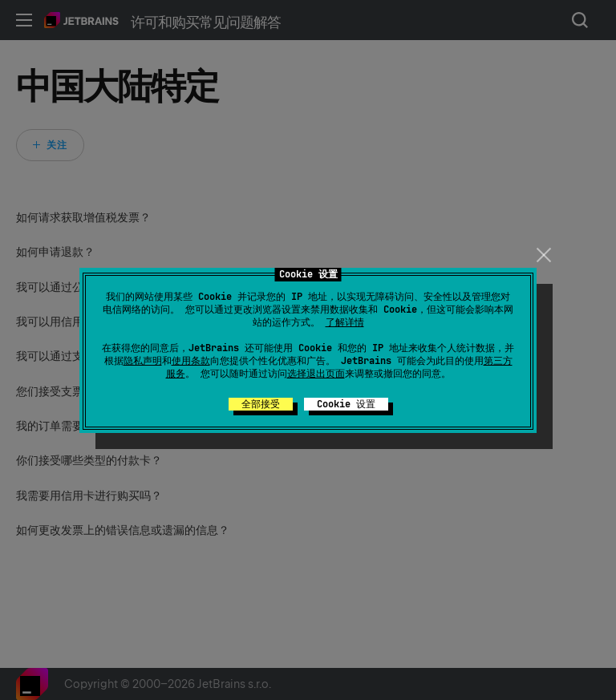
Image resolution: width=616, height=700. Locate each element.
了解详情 (345, 322)
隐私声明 (143, 361)
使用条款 (191, 361)
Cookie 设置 (346, 404)
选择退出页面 (316, 374)
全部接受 (261, 404)
